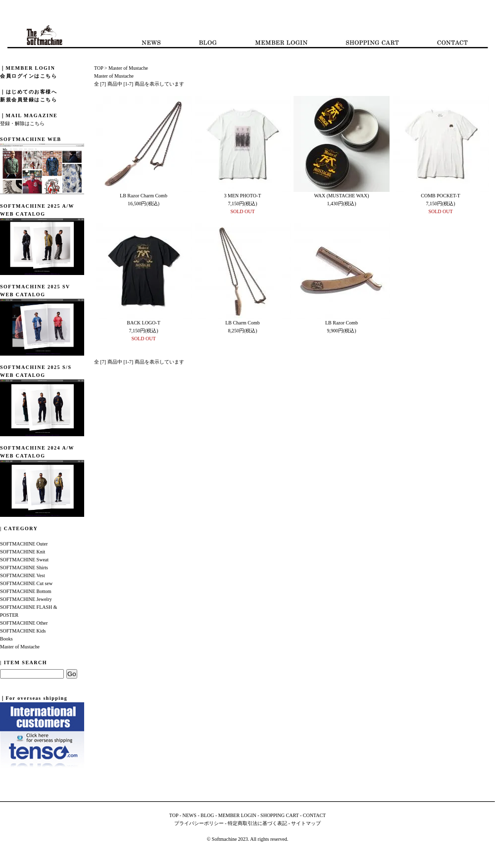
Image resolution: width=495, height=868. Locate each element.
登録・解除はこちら (22, 123)
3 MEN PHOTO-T (243, 196)
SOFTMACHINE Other (24, 623)
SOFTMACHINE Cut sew (26, 583)
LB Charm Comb (242, 323)
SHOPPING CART (279, 815)
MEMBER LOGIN (237, 815)
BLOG (207, 815)
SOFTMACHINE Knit (23, 552)
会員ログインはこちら (28, 76)
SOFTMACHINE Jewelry (26, 599)
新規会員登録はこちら (28, 100)
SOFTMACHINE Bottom (26, 591)
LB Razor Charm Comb (144, 196)
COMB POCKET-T (440, 196)
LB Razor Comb (342, 323)
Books (6, 639)
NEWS (190, 815)
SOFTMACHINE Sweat (24, 560)
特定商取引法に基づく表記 (257, 823)
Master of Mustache (20, 647)
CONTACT (314, 815)
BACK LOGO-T (144, 323)
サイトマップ (306, 823)
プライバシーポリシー (199, 823)
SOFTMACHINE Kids (23, 631)
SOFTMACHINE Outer (24, 544)
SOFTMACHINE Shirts (24, 568)
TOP (99, 68)
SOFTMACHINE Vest (23, 575)
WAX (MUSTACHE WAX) (341, 196)
